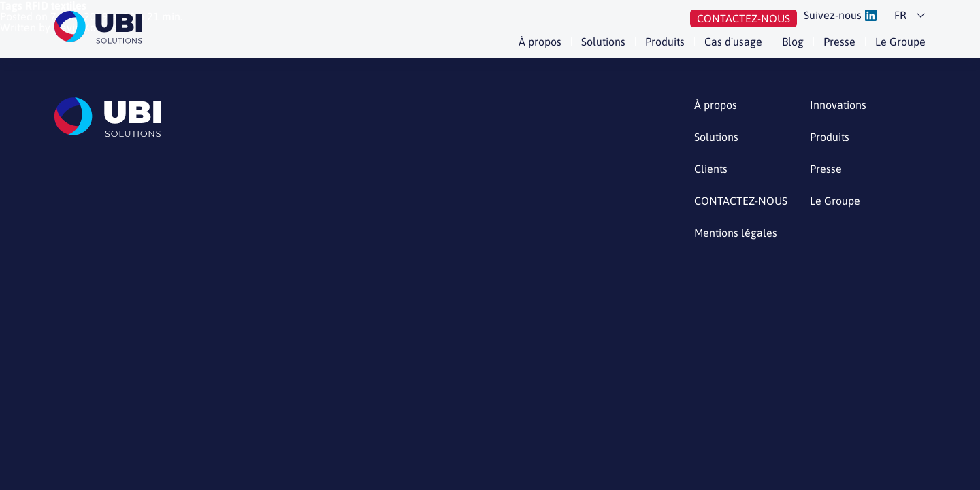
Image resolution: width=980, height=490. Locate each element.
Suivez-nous (840, 15)
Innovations (838, 105)
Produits (665, 42)
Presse (839, 42)
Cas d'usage (733, 42)
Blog (793, 42)
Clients (711, 169)
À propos (540, 42)
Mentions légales (736, 233)
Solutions (603, 42)
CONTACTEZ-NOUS (741, 201)
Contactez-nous (744, 18)
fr (900, 15)
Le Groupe (900, 42)
